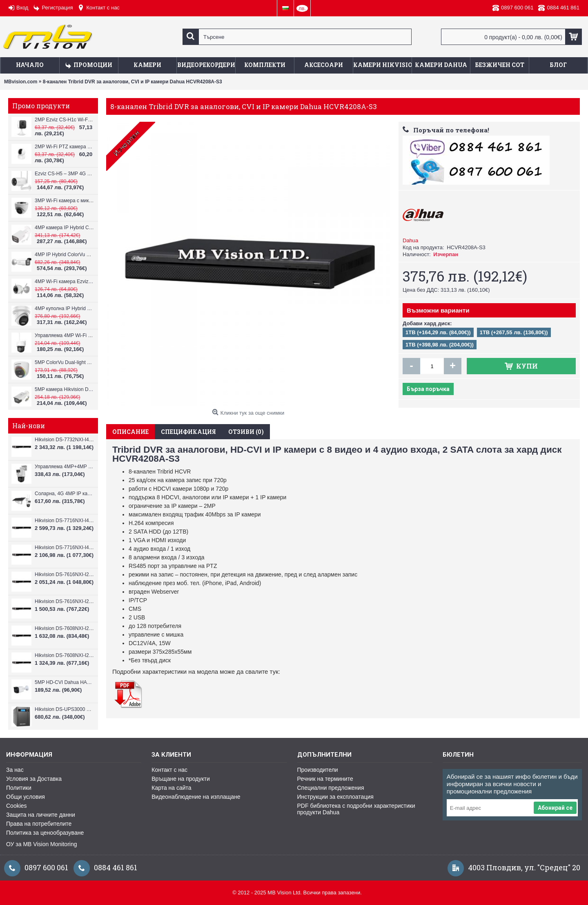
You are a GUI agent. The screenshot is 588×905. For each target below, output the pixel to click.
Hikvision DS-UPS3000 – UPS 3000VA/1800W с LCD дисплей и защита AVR (64, 709)
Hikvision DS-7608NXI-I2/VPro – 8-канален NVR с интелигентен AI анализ (64, 655)
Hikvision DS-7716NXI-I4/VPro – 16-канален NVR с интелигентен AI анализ (64, 547)
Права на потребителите (39, 824)
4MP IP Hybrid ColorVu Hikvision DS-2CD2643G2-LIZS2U (64, 255)
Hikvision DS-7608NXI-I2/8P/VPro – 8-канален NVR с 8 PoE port (64, 628)
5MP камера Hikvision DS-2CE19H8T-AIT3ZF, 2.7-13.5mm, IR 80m (64, 389)
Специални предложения (331, 788)
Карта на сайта (171, 788)
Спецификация (188, 432)
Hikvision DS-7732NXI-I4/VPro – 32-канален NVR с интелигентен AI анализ (64, 440)
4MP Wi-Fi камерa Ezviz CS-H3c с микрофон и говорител (64, 282)
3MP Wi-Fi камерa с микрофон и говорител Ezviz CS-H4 (64, 201)
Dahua (410, 240)
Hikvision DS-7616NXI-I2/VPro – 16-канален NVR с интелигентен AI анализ (64, 601)
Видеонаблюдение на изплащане (196, 797)
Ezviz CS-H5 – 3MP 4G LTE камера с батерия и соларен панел (64, 174)
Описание (130, 432)
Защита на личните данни (41, 815)
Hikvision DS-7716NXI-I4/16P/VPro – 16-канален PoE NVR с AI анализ (64, 521)
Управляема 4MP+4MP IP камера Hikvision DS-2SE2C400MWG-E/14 (64, 467)
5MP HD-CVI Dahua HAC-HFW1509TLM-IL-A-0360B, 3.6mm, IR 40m (64, 682)
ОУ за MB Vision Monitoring (41, 844)
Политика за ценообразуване (45, 833)
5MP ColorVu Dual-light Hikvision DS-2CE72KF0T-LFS (64, 362)
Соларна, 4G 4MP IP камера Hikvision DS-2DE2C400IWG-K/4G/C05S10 (64, 494)
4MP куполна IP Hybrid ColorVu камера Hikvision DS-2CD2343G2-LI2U (64, 308)
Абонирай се (555, 808)
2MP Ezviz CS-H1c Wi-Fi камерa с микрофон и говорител (64, 120)
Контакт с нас (169, 770)
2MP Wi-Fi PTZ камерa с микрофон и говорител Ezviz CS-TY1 (64, 147)
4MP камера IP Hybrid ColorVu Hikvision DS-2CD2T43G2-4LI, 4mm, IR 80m (64, 228)
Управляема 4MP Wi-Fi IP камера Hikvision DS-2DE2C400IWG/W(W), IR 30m (64, 335)
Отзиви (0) (246, 432)
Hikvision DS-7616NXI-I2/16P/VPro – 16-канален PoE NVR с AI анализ (64, 574)
